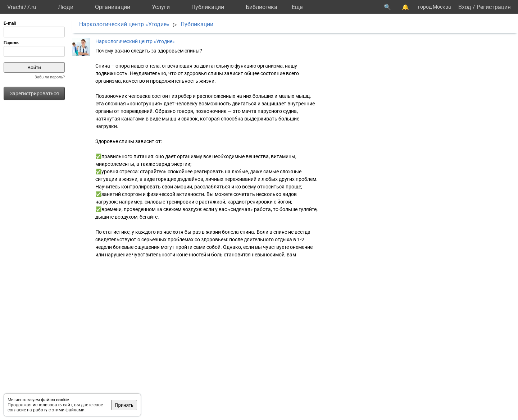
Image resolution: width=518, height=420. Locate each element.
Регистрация (494, 7)
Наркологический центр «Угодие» (124, 24)
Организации (113, 7)
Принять (124, 405)
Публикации (208, 7)
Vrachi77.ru (22, 7)
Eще (297, 7)
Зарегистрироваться (34, 93)
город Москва (435, 7)
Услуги (161, 7)
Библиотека (262, 7)
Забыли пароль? (50, 77)
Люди (66, 7)
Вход (465, 7)
